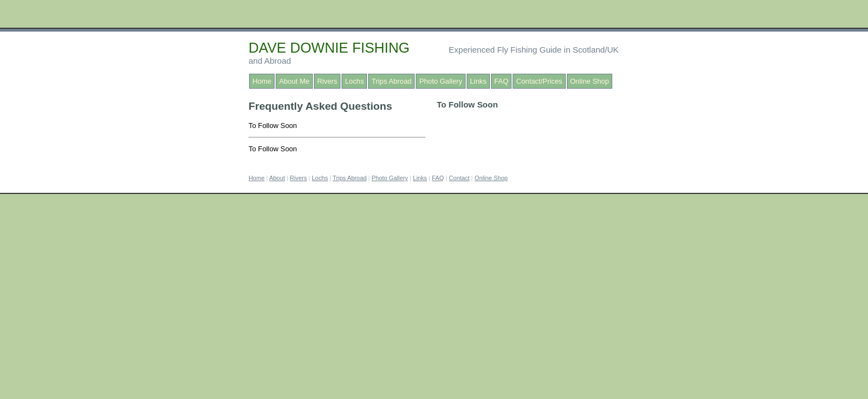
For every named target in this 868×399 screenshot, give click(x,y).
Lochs (354, 81)
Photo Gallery (441, 81)
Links (478, 81)
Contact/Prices (539, 81)
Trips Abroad (391, 81)
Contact (459, 178)
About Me (294, 81)
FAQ (502, 81)
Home (262, 81)
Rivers (327, 81)
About (277, 178)
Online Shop (590, 81)
